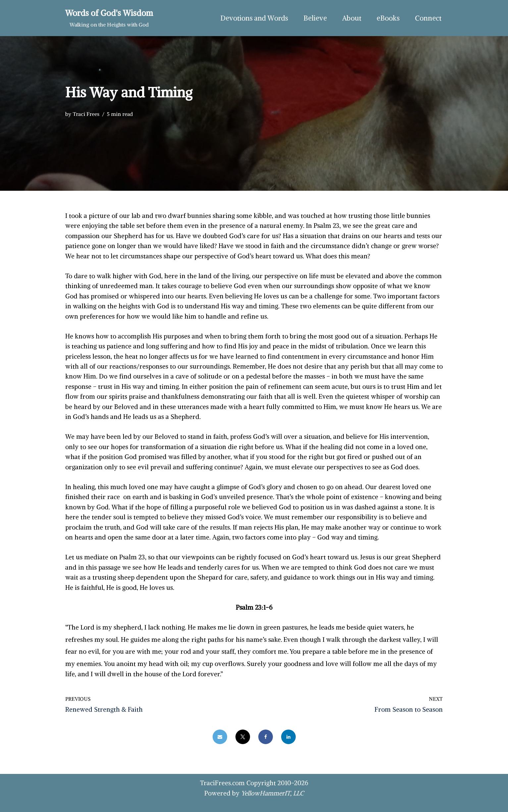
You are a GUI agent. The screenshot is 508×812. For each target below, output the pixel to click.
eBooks (388, 18)
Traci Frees (86, 114)
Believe (315, 18)
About (352, 18)
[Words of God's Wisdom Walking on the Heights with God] (109, 18)
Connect (428, 18)
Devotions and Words (254, 18)
